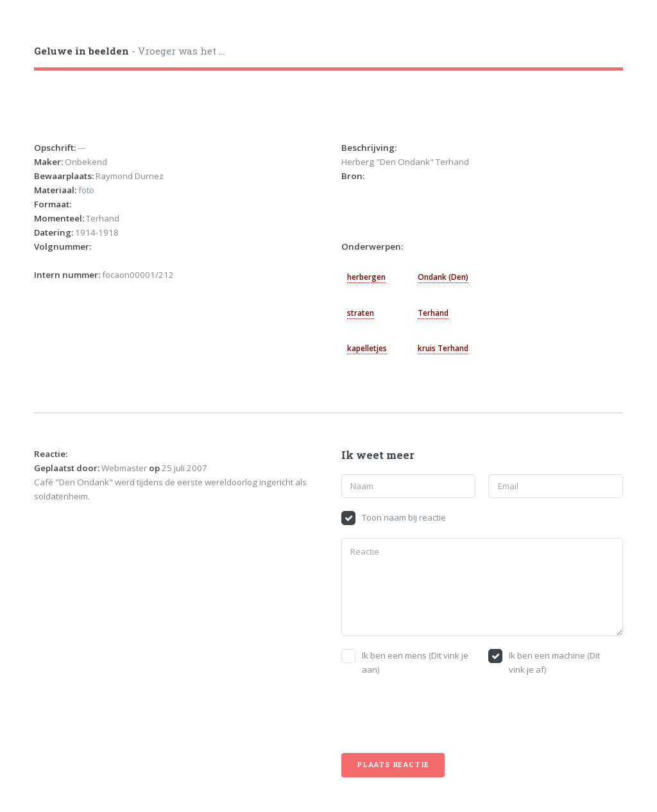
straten (361, 313)
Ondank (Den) (443, 277)
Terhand (433, 313)
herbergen (366, 277)
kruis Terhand (443, 348)
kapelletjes (367, 348)
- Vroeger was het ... (129, 51)
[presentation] (439, 715)
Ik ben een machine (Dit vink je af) (554, 662)
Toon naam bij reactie (404, 517)
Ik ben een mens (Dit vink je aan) (415, 662)
